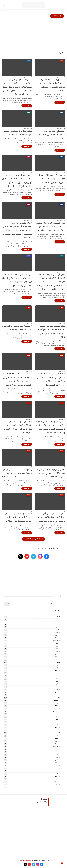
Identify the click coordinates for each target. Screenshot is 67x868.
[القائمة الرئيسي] (63, 5)
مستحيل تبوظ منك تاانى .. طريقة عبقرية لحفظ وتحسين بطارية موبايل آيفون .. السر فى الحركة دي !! (17, 427)
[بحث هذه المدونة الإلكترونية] (37, 604)
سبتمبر (56, 638)
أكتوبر (57, 627)
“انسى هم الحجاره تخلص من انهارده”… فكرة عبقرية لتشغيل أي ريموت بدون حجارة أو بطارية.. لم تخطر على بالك (17, 181)
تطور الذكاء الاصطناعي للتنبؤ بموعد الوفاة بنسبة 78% (18, 133)
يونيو (57, 646)
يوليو (57, 643)
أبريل (57, 652)
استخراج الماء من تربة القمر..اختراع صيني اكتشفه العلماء (52, 135)
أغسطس (56, 641)
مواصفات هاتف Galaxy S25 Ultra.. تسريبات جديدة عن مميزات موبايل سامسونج (52, 179)
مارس (57, 654)
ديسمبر (56, 632)
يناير (57, 620)
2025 (59, 624)
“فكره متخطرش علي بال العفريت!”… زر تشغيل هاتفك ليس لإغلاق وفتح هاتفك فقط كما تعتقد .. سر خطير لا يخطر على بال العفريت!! (18, 87)
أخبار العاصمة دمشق (25, 861)
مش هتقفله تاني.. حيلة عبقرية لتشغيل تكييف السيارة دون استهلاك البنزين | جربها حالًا (51, 227)
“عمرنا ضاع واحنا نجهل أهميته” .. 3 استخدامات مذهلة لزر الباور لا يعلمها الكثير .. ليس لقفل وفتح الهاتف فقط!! (50, 427)
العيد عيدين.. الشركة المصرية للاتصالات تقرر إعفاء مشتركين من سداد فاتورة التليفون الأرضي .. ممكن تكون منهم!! (17, 380)
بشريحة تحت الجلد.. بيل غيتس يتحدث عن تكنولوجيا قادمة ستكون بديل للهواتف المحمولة (17, 473)
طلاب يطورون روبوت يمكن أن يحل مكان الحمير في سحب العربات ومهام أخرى (51, 473)
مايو (57, 649)
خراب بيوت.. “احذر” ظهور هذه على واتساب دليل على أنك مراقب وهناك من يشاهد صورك (51, 85)
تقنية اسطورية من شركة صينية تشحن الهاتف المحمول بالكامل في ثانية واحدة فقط (51, 518)
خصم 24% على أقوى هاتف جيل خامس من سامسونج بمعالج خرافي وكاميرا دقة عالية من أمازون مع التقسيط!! (50, 380)
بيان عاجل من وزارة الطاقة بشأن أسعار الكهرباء (46, 623)
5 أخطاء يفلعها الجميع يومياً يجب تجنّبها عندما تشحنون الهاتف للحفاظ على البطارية (18, 518)
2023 (59, 662)
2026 (59, 617)
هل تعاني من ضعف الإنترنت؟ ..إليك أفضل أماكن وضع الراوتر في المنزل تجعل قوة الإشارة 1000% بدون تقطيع (17, 280)
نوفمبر (57, 668)
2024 (59, 630)
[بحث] (4, 5)
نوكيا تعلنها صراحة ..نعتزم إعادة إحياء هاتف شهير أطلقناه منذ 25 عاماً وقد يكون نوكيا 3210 (50, 332)
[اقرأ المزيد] (60, 102)
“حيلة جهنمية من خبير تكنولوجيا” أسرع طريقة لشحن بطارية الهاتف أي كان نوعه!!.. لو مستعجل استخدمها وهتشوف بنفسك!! (17, 231)
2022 (59, 698)
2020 (59, 768)
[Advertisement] (33, 37)
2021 (59, 733)
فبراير (57, 657)
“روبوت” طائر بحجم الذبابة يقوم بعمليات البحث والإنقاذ (17, 328)
